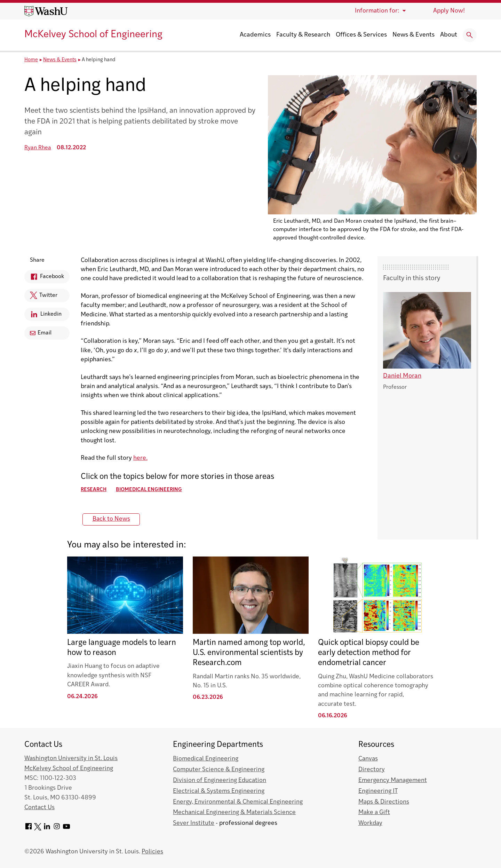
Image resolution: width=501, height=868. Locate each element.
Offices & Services (361, 35)
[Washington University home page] (46, 11)
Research (94, 490)
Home (31, 60)
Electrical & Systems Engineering (219, 791)
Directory (372, 770)
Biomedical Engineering (149, 490)
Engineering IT (378, 791)
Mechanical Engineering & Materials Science (234, 812)
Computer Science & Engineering (219, 770)
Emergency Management (393, 780)
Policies (152, 852)
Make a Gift (374, 812)
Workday (370, 823)
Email (41, 333)
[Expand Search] (470, 35)
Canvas (368, 759)
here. (140, 458)
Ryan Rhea (38, 148)
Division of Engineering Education (220, 780)
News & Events (413, 35)
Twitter (41, 297)
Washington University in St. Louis (71, 759)
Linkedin (43, 315)
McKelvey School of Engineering (93, 35)
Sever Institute (194, 823)
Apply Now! (449, 11)
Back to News (111, 519)
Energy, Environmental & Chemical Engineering (238, 802)
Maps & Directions (384, 802)
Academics (255, 35)
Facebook (44, 278)
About (449, 35)
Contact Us (39, 808)
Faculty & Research (303, 35)
